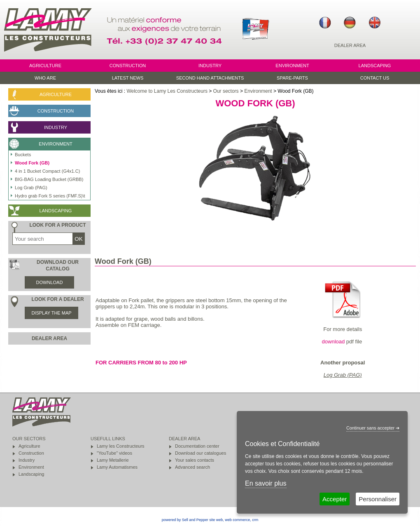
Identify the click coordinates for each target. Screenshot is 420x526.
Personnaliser (378, 499)
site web (216, 520)
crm (255, 520)
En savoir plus (266, 483)
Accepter (335, 499)
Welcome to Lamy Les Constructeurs (167, 91)
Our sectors (226, 91)
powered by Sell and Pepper (185, 520)
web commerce (237, 520)
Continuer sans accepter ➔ (373, 428)
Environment (258, 91)
